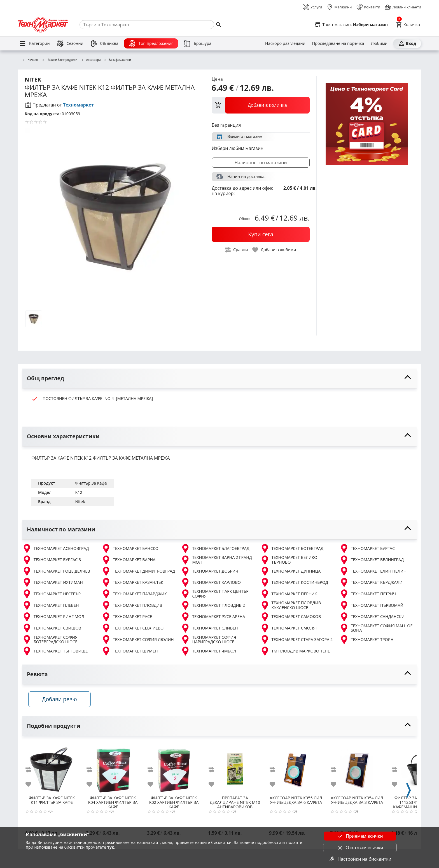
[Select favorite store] (351, 25)
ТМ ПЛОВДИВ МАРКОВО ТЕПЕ (295, 651)
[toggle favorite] (274, 250)
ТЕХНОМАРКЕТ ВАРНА (129, 560)
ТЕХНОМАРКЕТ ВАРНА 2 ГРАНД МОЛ (216, 560)
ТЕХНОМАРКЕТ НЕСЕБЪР (52, 594)
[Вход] (407, 43)
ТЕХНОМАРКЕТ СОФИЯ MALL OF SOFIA (376, 628)
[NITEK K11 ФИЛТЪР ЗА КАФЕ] (52, 770)
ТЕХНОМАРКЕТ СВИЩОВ (52, 628)
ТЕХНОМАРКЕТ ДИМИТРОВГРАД (138, 571)
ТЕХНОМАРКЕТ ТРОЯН (367, 640)
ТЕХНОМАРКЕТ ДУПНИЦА (291, 571)
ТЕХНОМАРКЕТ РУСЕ (127, 617)
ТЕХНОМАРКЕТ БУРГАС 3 (52, 560)
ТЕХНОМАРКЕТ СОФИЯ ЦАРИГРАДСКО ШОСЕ (208, 640)
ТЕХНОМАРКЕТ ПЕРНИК (289, 594)
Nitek (80, 502)
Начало (30, 60)
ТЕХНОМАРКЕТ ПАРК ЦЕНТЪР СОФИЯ (215, 594)
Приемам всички (360, 836)
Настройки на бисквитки (360, 859)
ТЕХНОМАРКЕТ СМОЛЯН (289, 628)
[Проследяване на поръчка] (338, 43)
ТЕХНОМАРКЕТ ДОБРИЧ (210, 571)
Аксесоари (91, 60)
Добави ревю (62, 701)
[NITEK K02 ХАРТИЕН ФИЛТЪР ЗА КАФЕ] (174, 770)
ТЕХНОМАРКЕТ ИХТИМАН (53, 582)
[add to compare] (32, 772)
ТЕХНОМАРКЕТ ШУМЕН (130, 651)
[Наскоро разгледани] (285, 43)
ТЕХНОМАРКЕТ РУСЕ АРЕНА (213, 617)
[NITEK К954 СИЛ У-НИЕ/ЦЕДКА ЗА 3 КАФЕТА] (357, 770)
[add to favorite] (32, 786)
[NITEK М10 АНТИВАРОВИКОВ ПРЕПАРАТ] (235, 770)
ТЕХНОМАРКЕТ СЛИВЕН (209, 628)
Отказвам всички (360, 848)
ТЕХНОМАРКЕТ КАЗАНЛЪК (132, 582)
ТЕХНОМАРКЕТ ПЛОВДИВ (132, 605)
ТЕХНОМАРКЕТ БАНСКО (130, 548)
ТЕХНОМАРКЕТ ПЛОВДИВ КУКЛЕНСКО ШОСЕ (291, 605)
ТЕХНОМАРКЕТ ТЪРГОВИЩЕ (55, 651)
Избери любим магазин (238, 148)
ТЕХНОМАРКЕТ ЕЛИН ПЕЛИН (373, 571)
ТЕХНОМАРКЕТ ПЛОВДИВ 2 (213, 605)
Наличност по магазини (261, 163)
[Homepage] (43, 25)
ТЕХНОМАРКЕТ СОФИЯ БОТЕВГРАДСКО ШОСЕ (50, 640)
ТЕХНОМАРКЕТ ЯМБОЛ (208, 651)
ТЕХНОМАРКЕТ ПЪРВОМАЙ (372, 605)
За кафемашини (117, 60)
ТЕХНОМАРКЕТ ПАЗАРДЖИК (134, 594)
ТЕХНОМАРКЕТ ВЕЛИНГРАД (372, 560)
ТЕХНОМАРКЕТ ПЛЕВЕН (51, 605)
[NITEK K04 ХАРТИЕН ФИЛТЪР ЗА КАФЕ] (113, 770)
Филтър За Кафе (91, 483)
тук (111, 847)
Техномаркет (78, 105)
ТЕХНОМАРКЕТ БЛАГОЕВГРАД (215, 548)
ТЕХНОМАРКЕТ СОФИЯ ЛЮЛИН (138, 640)
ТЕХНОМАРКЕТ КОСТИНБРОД (294, 582)
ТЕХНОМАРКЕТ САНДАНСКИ (372, 617)
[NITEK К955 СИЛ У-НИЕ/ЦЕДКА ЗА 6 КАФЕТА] (296, 770)
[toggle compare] (237, 250)
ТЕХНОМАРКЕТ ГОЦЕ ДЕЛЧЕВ (56, 571)
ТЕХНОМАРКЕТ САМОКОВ (291, 617)
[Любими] (379, 43)
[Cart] (408, 25)
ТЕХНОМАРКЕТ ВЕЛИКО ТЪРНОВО (289, 560)
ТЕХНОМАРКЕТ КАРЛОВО (211, 582)
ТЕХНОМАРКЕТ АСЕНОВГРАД (56, 548)
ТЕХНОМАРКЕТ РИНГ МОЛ (53, 617)
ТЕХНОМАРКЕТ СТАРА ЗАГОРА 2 (297, 640)
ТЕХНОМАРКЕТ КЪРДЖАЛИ (371, 582)
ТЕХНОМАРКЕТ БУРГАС (367, 548)
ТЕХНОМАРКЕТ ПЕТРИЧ (368, 594)
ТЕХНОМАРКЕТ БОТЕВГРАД (292, 548)
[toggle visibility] (219, 379)
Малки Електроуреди (59, 60)
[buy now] (261, 234)
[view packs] (261, 105)
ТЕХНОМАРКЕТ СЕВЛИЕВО (133, 628)
